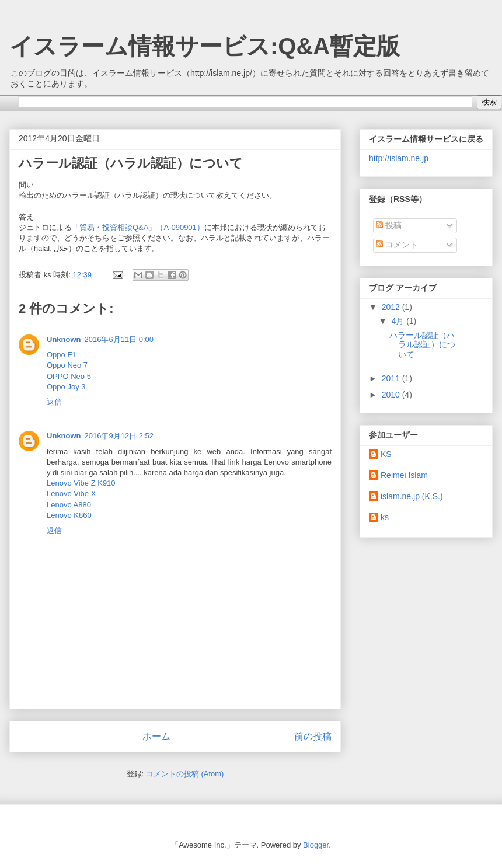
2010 (392, 395)
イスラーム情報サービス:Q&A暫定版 (205, 46)
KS (386, 454)
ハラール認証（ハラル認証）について (422, 345)
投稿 (389, 225)
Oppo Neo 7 (67, 365)
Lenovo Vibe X (71, 494)
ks (385, 517)
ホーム (156, 736)
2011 (392, 378)
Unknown (64, 339)
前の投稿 (313, 736)
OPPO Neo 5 (69, 376)
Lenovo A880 (69, 505)
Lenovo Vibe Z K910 (81, 483)
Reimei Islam (404, 475)
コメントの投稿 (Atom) (185, 774)
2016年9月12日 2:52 (119, 436)
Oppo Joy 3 (66, 387)
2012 (392, 307)
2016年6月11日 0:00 (119, 339)
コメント (397, 245)
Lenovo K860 (69, 515)
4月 (399, 321)
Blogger (316, 845)
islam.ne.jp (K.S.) (412, 496)
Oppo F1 (62, 355)
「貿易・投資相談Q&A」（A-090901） (138, 227)
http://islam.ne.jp (399, 158)
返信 (54, 402)
